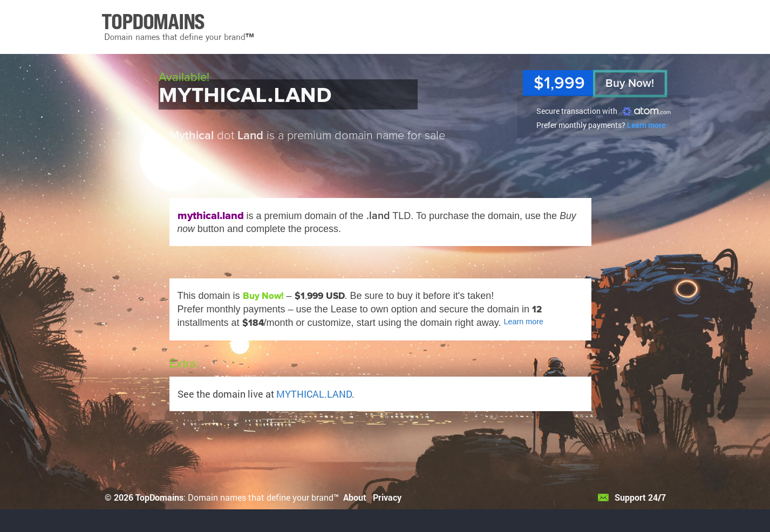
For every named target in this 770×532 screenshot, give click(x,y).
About (355, 497)
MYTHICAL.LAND (314, 394)
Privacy (387, 497)
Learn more (646, 125)
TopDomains (159, 497)
